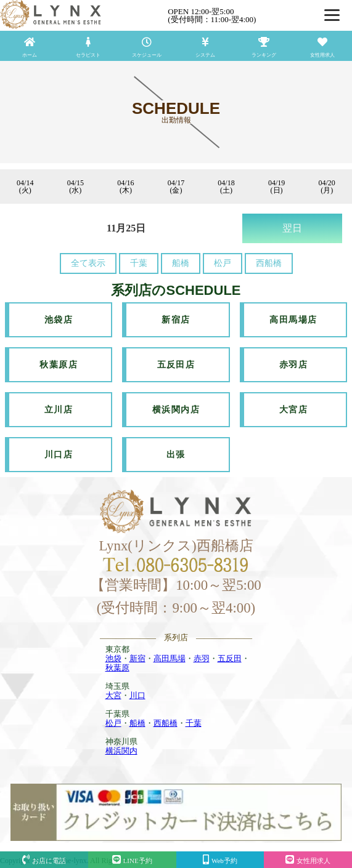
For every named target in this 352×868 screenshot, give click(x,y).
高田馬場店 (293, 320)
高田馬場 (170, 658)
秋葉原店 (59, 365)
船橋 (181, 263)
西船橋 (269, 263)
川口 (137, 695)
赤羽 (202, 658)
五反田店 (176, 365)
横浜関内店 (176, 410)
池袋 (113, 658)
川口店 (59, 455)
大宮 (113, 695)
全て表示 (88, 263)
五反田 (230, 658)
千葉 (139, 263)
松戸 (223, 263)
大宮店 (293, 410)
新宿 (137, 658)
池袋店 (59, 320)
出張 (176, 455)
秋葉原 (117, 668)
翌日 (292, 228)
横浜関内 (121, 751)
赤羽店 (293, 365)
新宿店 (176, 320)
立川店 (59, 410)
